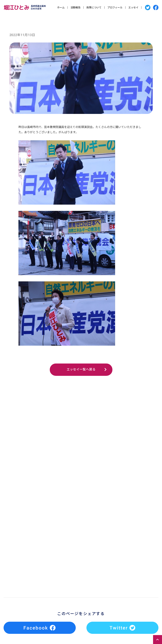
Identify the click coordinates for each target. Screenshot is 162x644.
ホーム (61, 8)
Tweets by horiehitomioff (75, 579)
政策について (94, 8)
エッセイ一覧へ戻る (81, 370)
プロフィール (115, 8)
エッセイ (133, 8)
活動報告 (76, 8)
